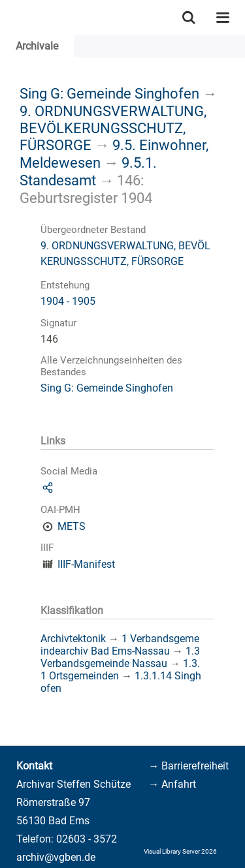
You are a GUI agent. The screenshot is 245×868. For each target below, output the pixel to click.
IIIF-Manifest (86, 564)
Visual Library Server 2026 (180, 851)
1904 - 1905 (68, 301)
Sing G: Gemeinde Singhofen (109, 93)
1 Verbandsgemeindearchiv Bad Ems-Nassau (120, 645)
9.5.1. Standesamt (88, 171)
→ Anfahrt (172, 784)
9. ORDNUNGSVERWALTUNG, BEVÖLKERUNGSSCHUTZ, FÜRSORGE (113, 128)
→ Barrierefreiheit (188, 766)
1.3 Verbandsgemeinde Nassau (120, 657)
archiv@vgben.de (56, 857)
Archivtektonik (73, 639)
